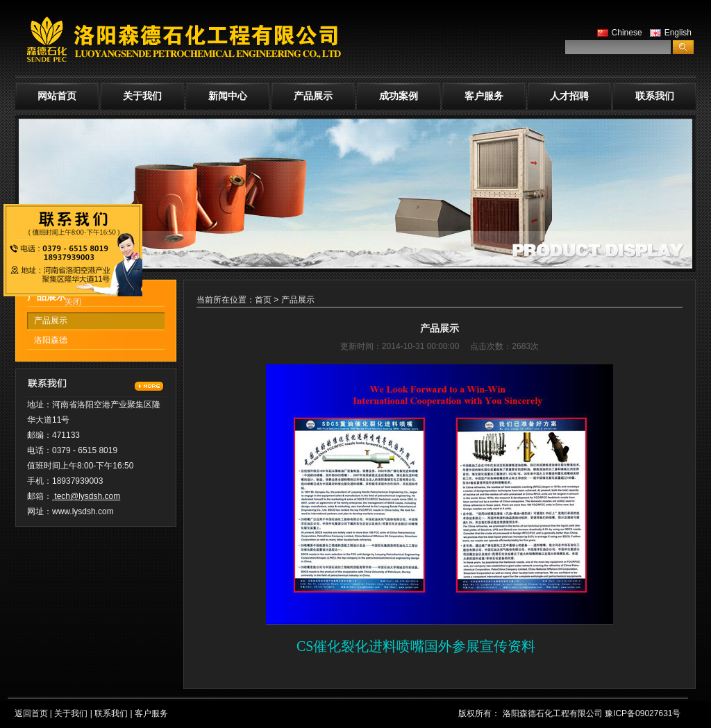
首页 (263, 300)
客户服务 (484, 96)
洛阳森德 (51, 340)
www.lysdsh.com (83, 511)
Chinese (618, 33)
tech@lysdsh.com (87, 496)
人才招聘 (569, 96)
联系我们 (655, 96)
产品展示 (313, 96)
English (669, 33)
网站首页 (57, 96)
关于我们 (142, 96)
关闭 (73, 302)
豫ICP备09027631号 (643, 713)
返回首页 (31, 713)
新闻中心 (228, 96)
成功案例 (399, 96)
